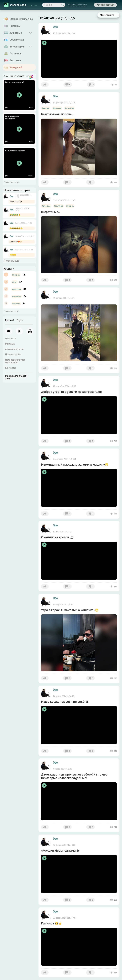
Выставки (15, 60)
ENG (35, 5)
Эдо (12, 196)
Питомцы (15, 26)
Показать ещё (11, 182)
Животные (16, 33)
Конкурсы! (16, 67)
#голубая (17, 296)
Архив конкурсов (14, 349)
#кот (14, 282)
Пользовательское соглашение (15, 361)
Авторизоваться (105, 5)
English (20, 320)
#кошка (16, 275)
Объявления (17, 40)
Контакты (10, 368)
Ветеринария (17, 47)
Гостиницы (16, 54)
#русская (16, 289)
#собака (16, 304)
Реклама (10, 344)
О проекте (10, 338)
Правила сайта (13, 354)
